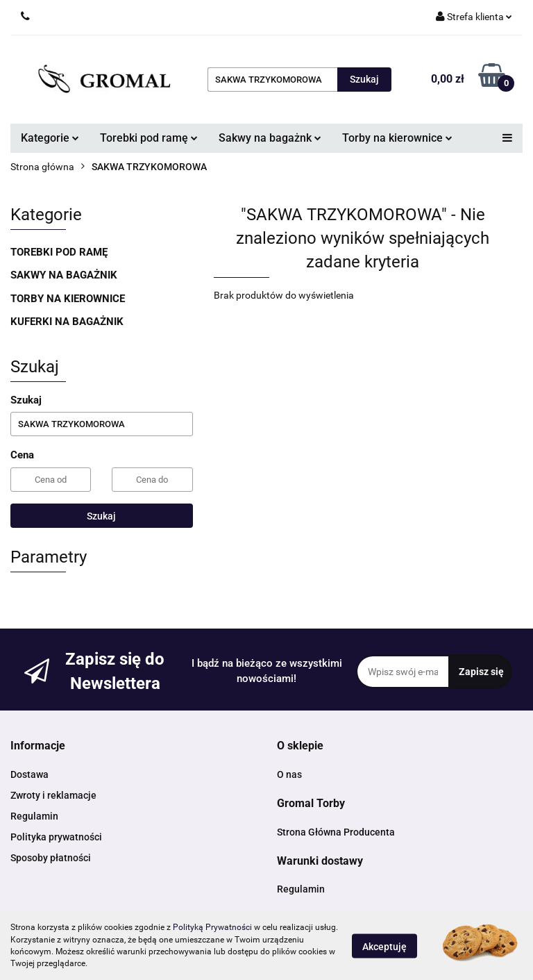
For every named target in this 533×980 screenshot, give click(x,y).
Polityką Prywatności (212, 927)
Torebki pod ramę (149, 138)
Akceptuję (384, 946)
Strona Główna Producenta (336, 832)
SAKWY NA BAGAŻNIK (64, 275)
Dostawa (29, 774)
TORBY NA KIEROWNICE (68, 299)
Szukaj (101, 516)
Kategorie (50, 138)
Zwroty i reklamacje (53, 795)
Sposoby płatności (51, 858)
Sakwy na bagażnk (270, 138)
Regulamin (34, 816)
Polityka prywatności (56, 837)
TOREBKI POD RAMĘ (59, 252)
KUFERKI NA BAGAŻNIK (67, 322)
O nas (289, 774)
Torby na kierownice (397, 138)
